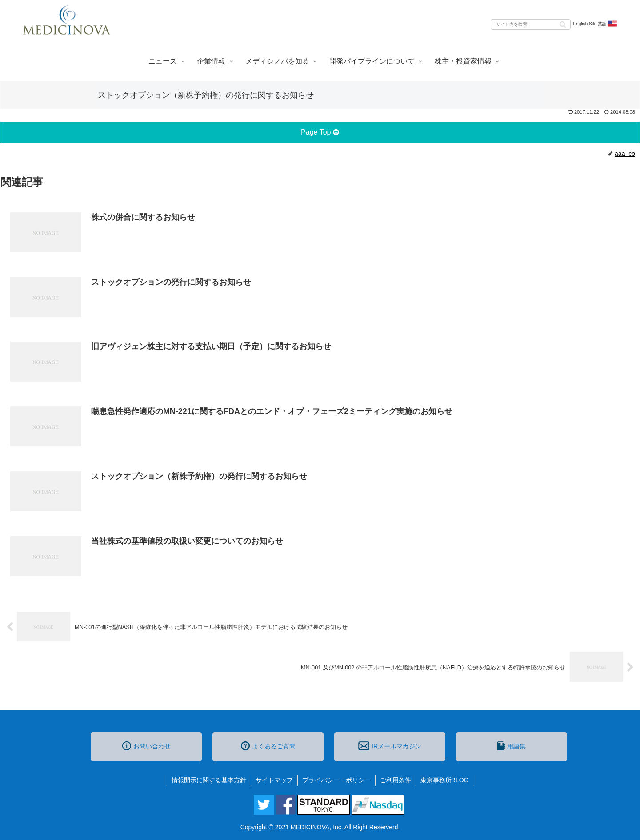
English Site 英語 (595, 24)
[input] (531, 24)
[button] (563, 24)
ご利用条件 (396, 780)
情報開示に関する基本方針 (209, 780)
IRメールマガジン (390, 746)
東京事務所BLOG (445, 780)
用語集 (512, 746)
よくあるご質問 (268, 746)
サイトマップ (274, 780)
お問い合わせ (146, 746)
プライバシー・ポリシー (336, 780)
